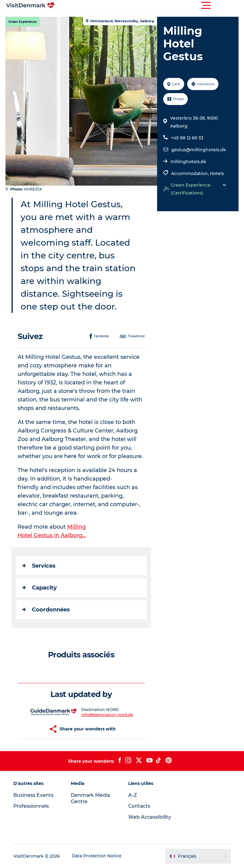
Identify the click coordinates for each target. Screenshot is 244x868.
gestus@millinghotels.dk (198, 150)
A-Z (133, 795)
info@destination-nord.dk (107, 715)
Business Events (35, 795)
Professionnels (33, 806)
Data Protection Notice (98, 856)
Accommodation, (190, 173)
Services (40, 566)
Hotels (217, 173)
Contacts (139, 806)
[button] (149, 5)
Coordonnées (47, 610)
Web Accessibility (150, 817)
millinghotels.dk (188, 162)
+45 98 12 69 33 (187, 138)
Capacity (40, 588)
